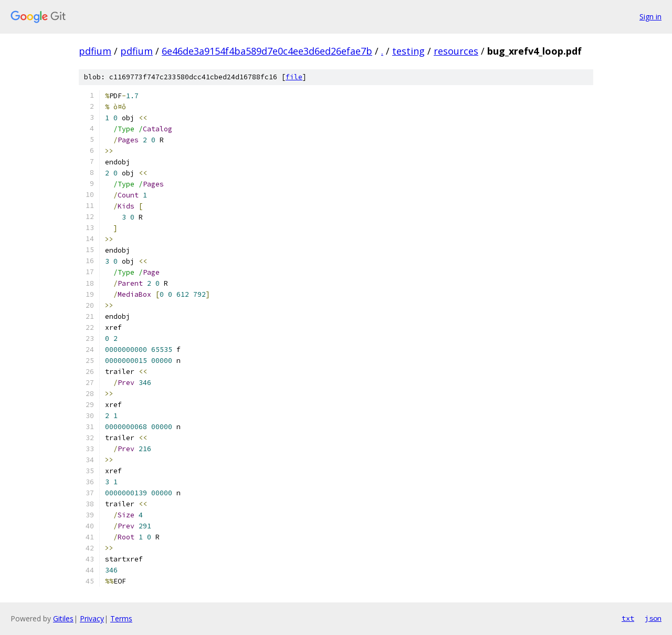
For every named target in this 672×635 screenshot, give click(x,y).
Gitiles (63, 618)
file (294, 77)
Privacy (92, 618)
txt (628, 618)
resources (456, 51)
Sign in (650, 17)
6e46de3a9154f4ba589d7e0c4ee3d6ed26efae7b (267, 51)
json (653, 618)
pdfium (95, 51)
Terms (121, 618)
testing (408, 51)
